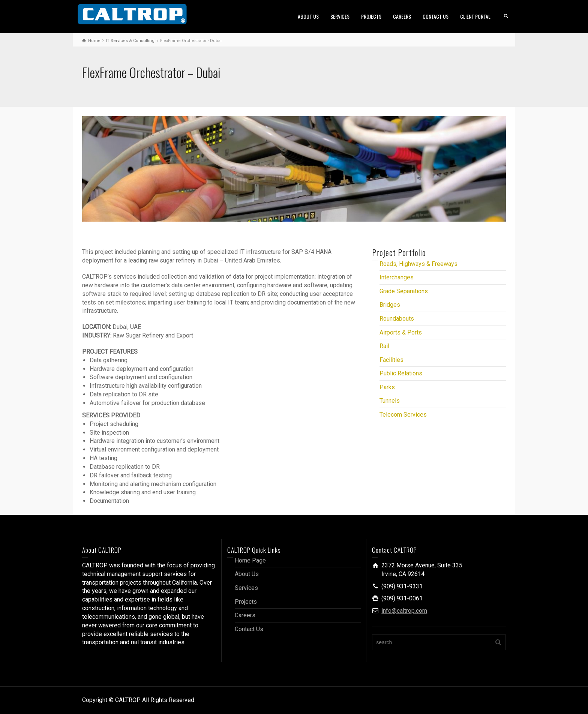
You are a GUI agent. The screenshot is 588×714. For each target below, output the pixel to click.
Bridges (390, 305)
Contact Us (249, 629)
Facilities (391, 360)
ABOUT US (308, 16)
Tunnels (390, 401)
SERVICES (340, 16)
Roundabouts (397, 319)
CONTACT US (436, 16)
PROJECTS (371, 16)
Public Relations (401, 373)
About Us (247, 574)
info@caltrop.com (404, 611)
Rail (384, 346)
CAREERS (402, 16)
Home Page (250, 560)
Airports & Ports (401, 332)
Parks (387, 387)
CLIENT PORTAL (475, 16)
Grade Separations (404, 291)
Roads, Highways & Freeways (418, 264)
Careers (245, 615)
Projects (246, 602)
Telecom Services (403, 415)
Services (246, 588)
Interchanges (397, 277)
